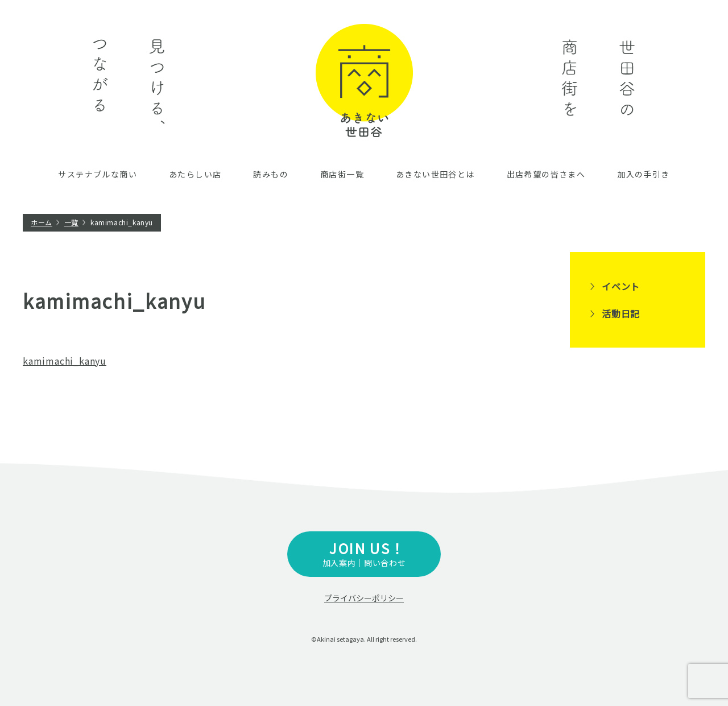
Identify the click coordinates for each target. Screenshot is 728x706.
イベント (621, 286)
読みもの (271, 174)
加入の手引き (643, 174)
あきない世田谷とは (435, 174)
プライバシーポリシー (364, 598)
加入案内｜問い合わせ (364, 553)
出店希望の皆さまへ (546, 174)
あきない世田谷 (364, 80)
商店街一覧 (342, 174)
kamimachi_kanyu (65, 361)
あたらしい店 (195, 174)
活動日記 (621, 313)
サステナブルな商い (98, 174)
